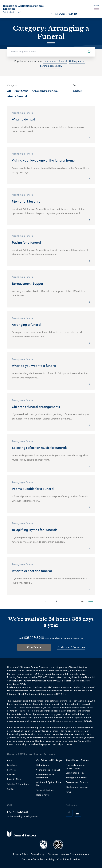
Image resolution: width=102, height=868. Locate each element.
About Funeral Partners (78, 760)
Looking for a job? (75, 772)
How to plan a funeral (55, 61)
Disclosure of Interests (77, 787)
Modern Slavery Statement (75, 854)
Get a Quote (43, 765)
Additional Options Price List (49, 783)
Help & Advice (43, 794)
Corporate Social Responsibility (38, 859)
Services (11, 769)
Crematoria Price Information (45, 776)
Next (87, 601)
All (9, 91)
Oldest (84, 91)
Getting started (77, 61)
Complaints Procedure (69, 859)
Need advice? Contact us (71, 647)
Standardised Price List (48, 769)
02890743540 (68, 14)
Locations (12, 765)
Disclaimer (53, 854)
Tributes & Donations (18, 784)
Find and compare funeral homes (75, 766)
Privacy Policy (20, 854)
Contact (11, 788)
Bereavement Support (77, 782)
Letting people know (51, 66)
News (68, 791)
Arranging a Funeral (45, 91)
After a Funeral (17, 96)
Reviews (11, 774)
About (10, 760)
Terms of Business (45, 790)
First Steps (21, 91)
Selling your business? (77, 777)
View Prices (34, 647)
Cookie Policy (38, 854)
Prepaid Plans (14, 779)
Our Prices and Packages (49, 760)
